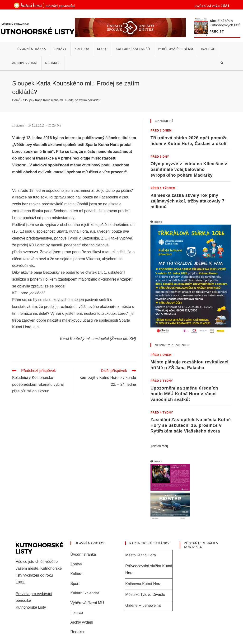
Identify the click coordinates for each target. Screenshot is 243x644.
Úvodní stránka (83, 554)
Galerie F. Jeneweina (143, 605)
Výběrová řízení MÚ (87, 603)
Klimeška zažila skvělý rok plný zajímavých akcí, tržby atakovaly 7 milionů (187, 201)
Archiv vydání (82, 622)
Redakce (78, 632)
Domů (16, 100)
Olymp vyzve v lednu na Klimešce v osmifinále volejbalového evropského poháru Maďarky (189, 169)
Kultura (77, 574)
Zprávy (57, 126)
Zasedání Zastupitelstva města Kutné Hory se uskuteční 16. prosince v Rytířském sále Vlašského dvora (191, 425)
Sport (75, 584)
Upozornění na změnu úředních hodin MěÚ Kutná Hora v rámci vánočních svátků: (184, 394)
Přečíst (217, 32)
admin (20, 126)
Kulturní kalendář (85, 593)
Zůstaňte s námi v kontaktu (201, 545)
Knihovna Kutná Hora (143, 584)
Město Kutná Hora (141, 555)
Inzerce (77, 613)
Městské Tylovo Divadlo (145, 595)
